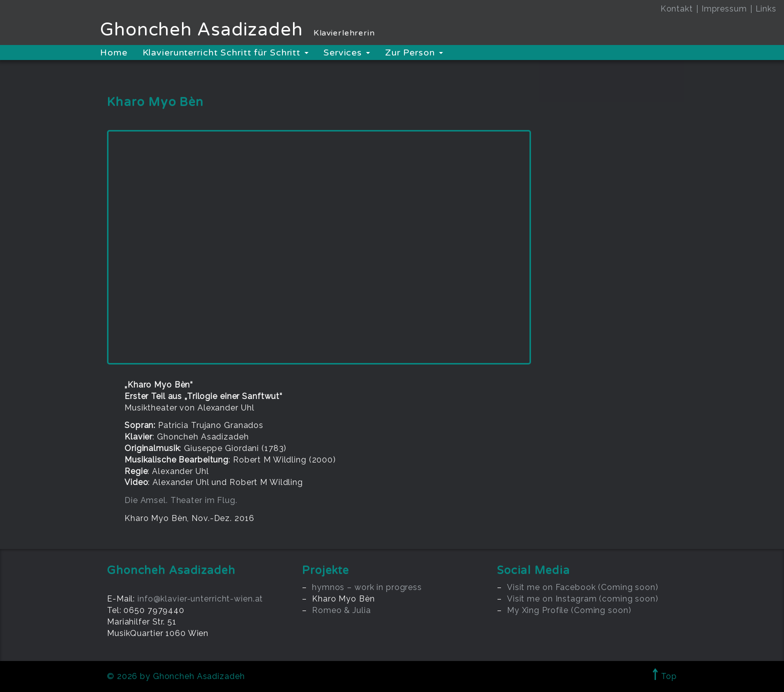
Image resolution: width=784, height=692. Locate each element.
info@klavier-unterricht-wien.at (200, 599)
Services (347, 52)
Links (766, 9)
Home (114, 52)
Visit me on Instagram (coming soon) (583, 599)
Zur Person (414, 52)
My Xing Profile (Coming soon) (569, 610)
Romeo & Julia (341, 610)
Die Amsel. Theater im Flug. (181, 500)
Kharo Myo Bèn (343, 599)
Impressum (724, 9)
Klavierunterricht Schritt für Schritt (225, 52)
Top (664, 676)
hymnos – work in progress (367, 587)
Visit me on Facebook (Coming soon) (583, 587)
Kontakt (677, 9)
